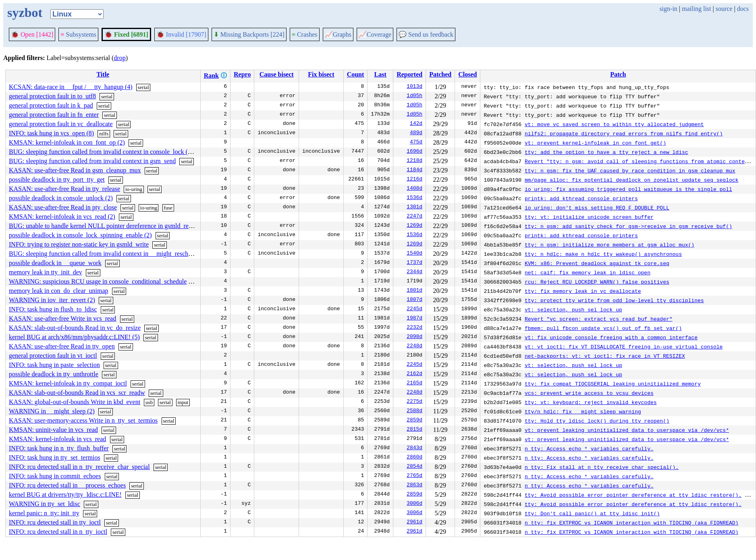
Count (356, 74)
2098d (414, 337)
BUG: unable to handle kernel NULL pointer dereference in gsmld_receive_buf (111, 226)
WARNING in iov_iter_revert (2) (52, 300)
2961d (414, 523)
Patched (440, 74)
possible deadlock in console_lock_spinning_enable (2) (80, 235)
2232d (414, 328)
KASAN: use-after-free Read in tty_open (62, 346)
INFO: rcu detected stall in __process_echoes (67, 485)
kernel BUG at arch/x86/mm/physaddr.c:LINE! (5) (74, 337)
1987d (414, 319)
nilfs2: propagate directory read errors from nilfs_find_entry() (624, 133)
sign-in (668, 9)
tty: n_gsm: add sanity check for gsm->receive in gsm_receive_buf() (628, 226)
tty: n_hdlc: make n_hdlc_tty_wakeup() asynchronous (603, 254)
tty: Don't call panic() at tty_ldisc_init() (592, 513)
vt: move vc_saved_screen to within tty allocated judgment (614, 124)
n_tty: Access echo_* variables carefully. (589, 448)
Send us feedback (426, 34)
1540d (414, 254)
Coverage (375, 34)
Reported (409, 74)
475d (416, 143)
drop (119, 58)
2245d (414, 309)
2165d (414, 384)
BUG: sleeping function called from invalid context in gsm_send (92, 161)
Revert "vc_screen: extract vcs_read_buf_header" (599, 319)
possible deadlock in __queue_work (55, 263)
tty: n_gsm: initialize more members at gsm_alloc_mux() (610, 245)
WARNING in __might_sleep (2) (52, 411)
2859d (414, 421)
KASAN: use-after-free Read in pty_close (63, 207)
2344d (414, 272)
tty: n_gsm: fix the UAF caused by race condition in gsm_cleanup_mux (630, 170)
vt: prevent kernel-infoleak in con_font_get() (595, 143)
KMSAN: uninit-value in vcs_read (53, 430)
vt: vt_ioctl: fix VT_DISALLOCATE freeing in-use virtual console (624, 346)
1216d (414, 180)
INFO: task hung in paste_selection (54, 365)
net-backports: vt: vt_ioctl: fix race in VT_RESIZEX (605, 356)
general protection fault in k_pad (51, 105)
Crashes (305, 34)
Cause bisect (277, 74)
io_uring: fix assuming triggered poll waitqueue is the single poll (628, 189)
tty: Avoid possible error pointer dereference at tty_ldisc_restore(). (633, 495)
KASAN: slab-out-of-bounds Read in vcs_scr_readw (77, 393)
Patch (618, 74)
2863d (414, 485)
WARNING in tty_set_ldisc (45, 504)
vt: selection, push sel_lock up (573, 309)
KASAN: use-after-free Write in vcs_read (62, 318)
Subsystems (78, 34)
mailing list (696, 9)
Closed (467, 74)
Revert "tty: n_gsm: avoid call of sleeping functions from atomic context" (639, 161)
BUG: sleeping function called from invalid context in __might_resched (102, 254)
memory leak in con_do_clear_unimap (59, 291)
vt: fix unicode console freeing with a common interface (611, 337)
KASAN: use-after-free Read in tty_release (64, 189)
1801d (414, 291)
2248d (414, 346)
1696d (414, 152)
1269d (414, 226)
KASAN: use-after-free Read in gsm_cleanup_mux (75, 170)
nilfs (104, 134)
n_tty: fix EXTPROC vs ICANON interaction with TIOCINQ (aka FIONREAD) (631, 523)
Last (380, 74)
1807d (414, 300)
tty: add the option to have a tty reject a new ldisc (606, 152)
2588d (414, 411)
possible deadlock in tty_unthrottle (54, 374)
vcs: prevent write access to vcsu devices (589, 393)
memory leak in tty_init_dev (46, 272)
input (183, 402)
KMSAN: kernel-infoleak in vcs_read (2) (62, 217)
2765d (414, 476)
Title (103, 74)
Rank (211, 76)
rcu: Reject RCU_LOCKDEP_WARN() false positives (597, 282)
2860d (414, 458)
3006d (414, 504)
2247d (414, 217)
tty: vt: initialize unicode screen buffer (589, 217)
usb (149, 402)
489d (416, 133)
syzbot (25, 12)
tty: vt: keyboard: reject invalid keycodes (591, 402)
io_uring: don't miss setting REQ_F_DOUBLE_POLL (597, 207)
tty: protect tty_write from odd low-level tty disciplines (614, 300)
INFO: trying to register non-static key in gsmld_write (79, 244)
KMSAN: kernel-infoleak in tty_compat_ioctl (68, 383)
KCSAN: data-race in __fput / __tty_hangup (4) (71, 87)
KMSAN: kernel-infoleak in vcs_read (57, 439)
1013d (414, 87)
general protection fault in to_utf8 (52, 96)
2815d (414, 430)
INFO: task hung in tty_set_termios (55, 457)
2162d (414, 374)
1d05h (414, 96)
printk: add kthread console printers (581, 198)
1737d (414, 263)
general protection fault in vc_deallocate (61, 124)
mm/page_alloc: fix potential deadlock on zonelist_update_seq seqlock (631, 180)
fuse (168, 208)
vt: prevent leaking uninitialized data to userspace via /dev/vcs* (627, 430)
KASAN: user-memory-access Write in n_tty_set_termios (83, 420)
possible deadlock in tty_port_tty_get (57, 179)
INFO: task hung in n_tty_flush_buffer (59, 448)
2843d (414, 448)
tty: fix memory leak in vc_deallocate (583, 291)
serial (143, 87)
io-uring (134, 189)
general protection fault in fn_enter (54, 115)
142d (416, 124)
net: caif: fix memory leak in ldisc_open (588, 272)
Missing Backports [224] (249, 34)
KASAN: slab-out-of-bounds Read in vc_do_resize (75, 328)
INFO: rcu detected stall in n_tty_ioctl (58, 532)
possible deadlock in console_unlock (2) (61, 198)
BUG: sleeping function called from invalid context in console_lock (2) (101, 152)
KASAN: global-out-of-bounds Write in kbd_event (75, 402)
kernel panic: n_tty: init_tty (44, 513)
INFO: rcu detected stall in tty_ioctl (55, 522)
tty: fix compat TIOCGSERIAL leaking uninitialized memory (613, 384)
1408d (414, 189)
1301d (414, 207)
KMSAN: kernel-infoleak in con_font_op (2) (67, 142)
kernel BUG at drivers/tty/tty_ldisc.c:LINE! (65, 495)
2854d (414, 467)
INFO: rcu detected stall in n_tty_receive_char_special (79, 467)
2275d (414, 402)
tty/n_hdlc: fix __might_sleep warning (583, 411)
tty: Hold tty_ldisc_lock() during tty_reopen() (597, 421)
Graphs (338, 34)
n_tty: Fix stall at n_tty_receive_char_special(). (602, 467)
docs (743, 9)
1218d (414, 161)
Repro (242, 74)
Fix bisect (321, 74)
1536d (414, 198)
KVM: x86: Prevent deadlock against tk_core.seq (597, 263)
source (724, 9)
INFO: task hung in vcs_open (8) (51, 133)
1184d (414, 170)
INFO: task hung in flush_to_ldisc (53, 309)
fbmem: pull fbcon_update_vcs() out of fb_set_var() (603, 328)
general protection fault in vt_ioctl (53, 356)
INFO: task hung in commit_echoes (55, 476)
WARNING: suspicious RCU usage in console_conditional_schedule (98, 281)
